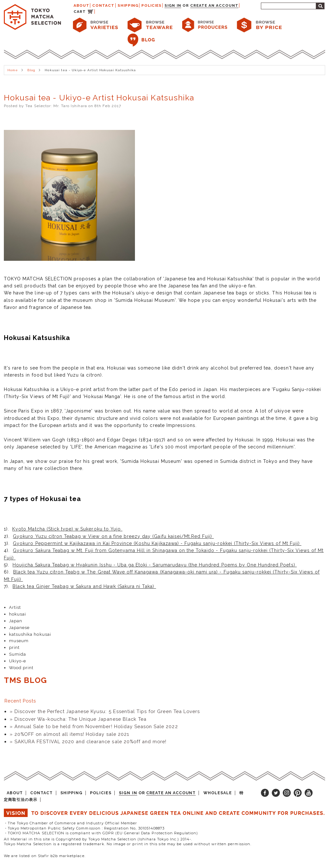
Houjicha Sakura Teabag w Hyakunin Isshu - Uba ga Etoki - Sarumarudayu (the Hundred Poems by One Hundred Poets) (155, 565)
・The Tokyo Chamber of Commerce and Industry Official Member (71, 823)
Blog (31, 70)
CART (80, 12)
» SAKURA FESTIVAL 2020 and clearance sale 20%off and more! (88, 741)
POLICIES (151, 5)
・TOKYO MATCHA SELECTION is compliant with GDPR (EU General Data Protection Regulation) (101, 833)
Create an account (214, 5)
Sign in (173, 5)
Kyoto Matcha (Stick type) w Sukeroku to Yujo (67, 529)
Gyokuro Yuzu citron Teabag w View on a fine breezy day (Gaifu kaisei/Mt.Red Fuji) (113, 536)
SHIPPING (128, 5)
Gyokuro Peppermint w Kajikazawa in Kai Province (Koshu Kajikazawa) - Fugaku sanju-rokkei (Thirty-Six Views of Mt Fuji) (157, 543)
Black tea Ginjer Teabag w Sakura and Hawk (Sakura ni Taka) (84, 586)
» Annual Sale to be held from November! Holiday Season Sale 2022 (94, 726)
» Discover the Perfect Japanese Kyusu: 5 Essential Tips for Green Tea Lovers (105, 711)
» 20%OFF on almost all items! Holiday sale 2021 (69, 734)
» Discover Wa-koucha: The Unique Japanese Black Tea (78, 719)
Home (13, 70)
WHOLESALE (218, 793)
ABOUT (81, 5)
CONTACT (103, 5)
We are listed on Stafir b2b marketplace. (45, 856)
